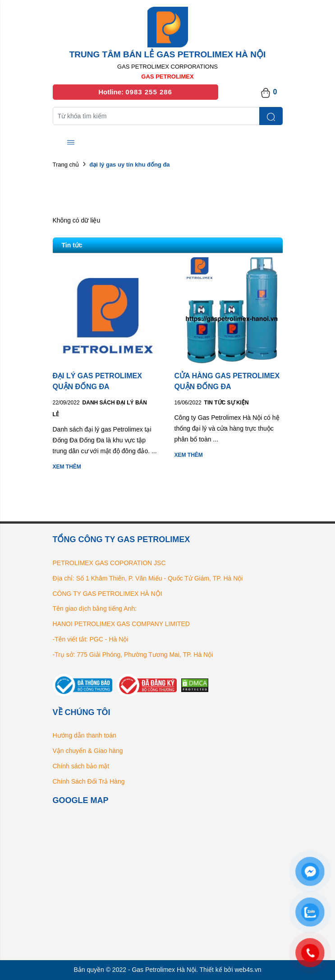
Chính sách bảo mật (81, 766)
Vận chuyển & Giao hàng (88, 751)
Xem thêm (67, 467)
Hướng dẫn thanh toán (85, 735)
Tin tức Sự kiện (227, 403)
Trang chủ (66, 165)
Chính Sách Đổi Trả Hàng (89, 781)
